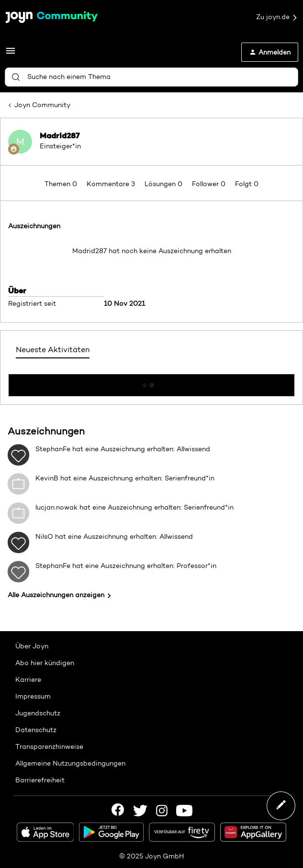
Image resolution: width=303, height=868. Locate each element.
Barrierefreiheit (40, 780)
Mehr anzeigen (152, 382)
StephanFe (53, 449)
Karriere (28, 679)
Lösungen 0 (164, 184)
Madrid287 (60, 135)
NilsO (44, 536)
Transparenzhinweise (49, 746)
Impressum (33, 696)
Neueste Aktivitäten (53, 350)
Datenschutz (36, 730)
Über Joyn (32, 646)
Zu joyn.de (277, 17)
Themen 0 (62, 184)
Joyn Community (42, 105)
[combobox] (151, 77)
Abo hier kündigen (45, 663)
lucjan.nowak (56, 507)
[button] (11, 54)
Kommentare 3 (112, 184)
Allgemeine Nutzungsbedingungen (70, 763)
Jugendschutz (38, 713)
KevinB (47, 478)
